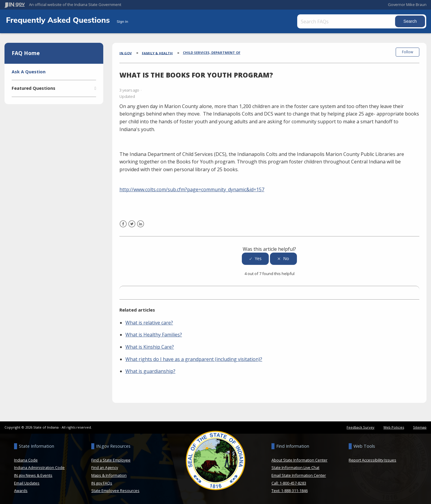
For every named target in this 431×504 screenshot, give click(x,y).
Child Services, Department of (212, 53)
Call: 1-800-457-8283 (289, 483)
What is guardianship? (150, 371)
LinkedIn (141, 228)
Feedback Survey (361, 427)
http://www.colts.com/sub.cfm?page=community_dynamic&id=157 (192, 189)
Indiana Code (26, 460)
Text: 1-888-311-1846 (290, 490)
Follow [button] (408, 52)
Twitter (132, 228)
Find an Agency (105, 467)
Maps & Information (109, 475)
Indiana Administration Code (39, 467)
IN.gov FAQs (102, 483)
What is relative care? (149, 322)
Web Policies (394, 427)
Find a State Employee (111, 460)
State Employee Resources (115, 490)
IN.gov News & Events (33, 475)
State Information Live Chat (295, 467)
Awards (21, 490)
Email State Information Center (299, 475)
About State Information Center (299, 460)
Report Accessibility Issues (372, 460)
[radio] (255, 258)
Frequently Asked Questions (59, 20)
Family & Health (157, 53)
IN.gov (126, 53)
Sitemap (420, 427)
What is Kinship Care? (150, 347)
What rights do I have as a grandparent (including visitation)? (194, 359)
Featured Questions (34, 88)
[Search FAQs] (347, 21)
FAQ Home (26, 53)
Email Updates (27, 483)
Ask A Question (29, 72)
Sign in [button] (122, 21)
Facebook (123, 228)
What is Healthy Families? (154, 335)
